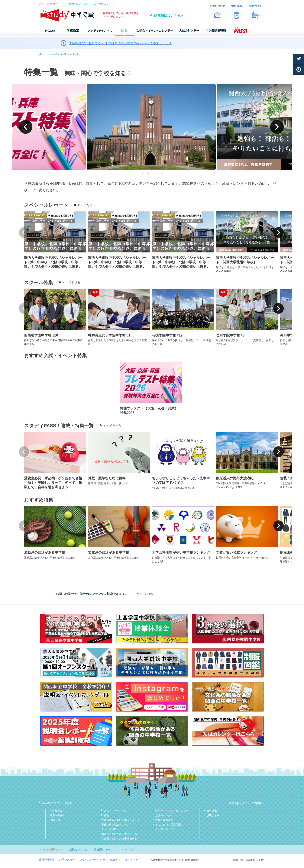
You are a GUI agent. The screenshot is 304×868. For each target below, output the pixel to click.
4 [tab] (162, 173)
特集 (106, 815)
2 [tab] (149, 173)
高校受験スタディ (104, 4)
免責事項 (115, 860)
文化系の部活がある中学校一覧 (119, 839)
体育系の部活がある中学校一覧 (119, 834)
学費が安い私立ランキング (117, 825)
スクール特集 (109, 829)
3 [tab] (155, 173)
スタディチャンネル (115, 811)
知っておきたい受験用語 (167, 825)
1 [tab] (142, 173)
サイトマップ (133, 860)
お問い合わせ (67, 860)
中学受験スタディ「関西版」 (58, 803)
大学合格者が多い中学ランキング (120, 820)
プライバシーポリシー (92, 860)
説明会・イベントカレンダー (172, 811)
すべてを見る (87, 205)
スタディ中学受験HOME (54, 54)
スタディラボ (127, 849)
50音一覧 (55, 820)
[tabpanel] (152, 127)
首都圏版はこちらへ (169, 16)
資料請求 (212, 811)
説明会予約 (213, 815)
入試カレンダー (164, 815)
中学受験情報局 (164, 820)
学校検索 (58, 811)
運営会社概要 (47, 860)
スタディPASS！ (165, 829)
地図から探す (58, 815)
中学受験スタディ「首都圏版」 (247, 803)
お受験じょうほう (78, 4)
